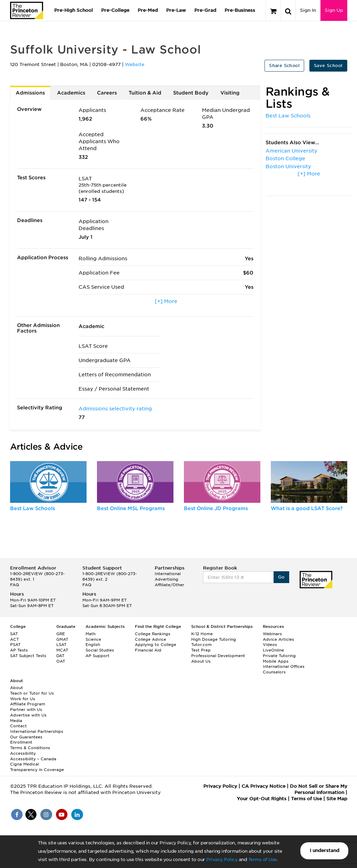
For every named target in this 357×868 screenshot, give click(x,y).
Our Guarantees (26, 737)
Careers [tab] (107, 93)
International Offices (284, 666)
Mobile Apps (276, 661)
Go (281, 577)
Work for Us (23, 699)
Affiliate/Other (169, 585)
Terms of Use (262, 859)
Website (135, 64)
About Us (201, 661)
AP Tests (19, 650)
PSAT (15, 645)
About (17, 688)
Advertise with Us (28, 715)
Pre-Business (240, 10)
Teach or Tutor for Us (32, 693)
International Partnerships (37, 731)
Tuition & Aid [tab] (145, 93)
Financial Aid (148, 650)
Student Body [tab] (191, 93)
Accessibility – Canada (33, 759)
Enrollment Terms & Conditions (30, 745)
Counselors (274, 672)
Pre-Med (148, 10)
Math (91, 634)
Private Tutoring (279, 656)
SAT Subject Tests (28, 656)
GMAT (62, 639)
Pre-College (115, 10)
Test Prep (201, 650)
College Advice (151, 639)
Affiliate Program (28, 704)
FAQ (15, 585)
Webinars (272, 634)
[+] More (166, 301)
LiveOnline (273, 650)
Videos (270, 645)
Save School (328, 65)
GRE (61, 634)
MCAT (62, 650)
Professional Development (218, 656)
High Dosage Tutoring (214, 639)
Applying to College (156, 645)
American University (291, 151)
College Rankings (153, 634)
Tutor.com (201, 645)
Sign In (308, 10)
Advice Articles (278, 639)
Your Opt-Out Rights (262, 799)
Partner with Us (26, 710)
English (93, 645)
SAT (14, 634)
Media (16, 721)
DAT (60, 656)
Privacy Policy (222, 859)
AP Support (98, 656)
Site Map (337, 799)
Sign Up (334, 10)
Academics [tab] (71, 93)
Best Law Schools (288, 116)
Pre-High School (74, 10)
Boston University (288, 166)
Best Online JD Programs (216, 508)
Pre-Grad (205, 10)
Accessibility (23, 753)
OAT (61, 661)
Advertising (167, 579)
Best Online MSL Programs (131, 508)
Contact (18, 726)
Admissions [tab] (30, 93)
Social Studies (100, 650)
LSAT (61, 645)
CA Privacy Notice (263, 786)
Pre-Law (176, 10)
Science (93, 639)
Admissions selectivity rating (115, 409)
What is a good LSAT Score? (307, 508)
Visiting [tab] (230, 93)
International (168, 574)
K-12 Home (202, 634)
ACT (14, 639)
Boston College (285, 158)
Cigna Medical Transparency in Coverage (37, 767)
